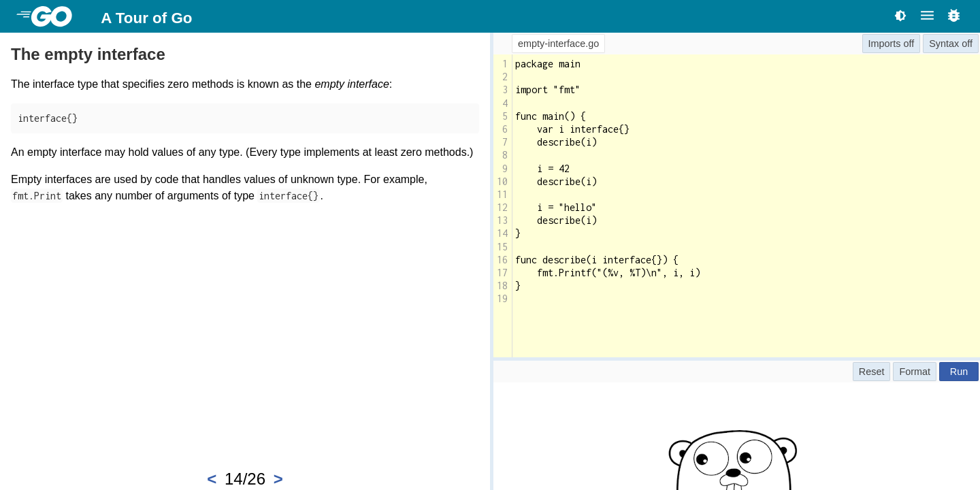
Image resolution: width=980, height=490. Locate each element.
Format (915, 372)
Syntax (944, 44)
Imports (885, 44)
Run (959, 372)
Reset (872, 372)
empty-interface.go (558, 44)
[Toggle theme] (900, 15)
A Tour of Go (146, 18)
